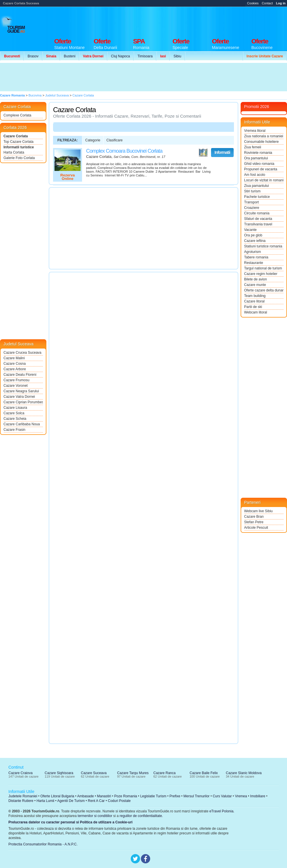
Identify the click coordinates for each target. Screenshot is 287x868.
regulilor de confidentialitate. (141, 816)
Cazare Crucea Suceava (22, 353)
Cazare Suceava (94, 773)
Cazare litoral (254, 301)
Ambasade (85, 796)
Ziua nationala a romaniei (264, 136)
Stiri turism (252, 191)
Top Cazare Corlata (18, 142)
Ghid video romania (259, 164)
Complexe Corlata (17, 115)
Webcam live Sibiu (258, 511)
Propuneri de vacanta (261, 169)
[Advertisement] (107, 77)
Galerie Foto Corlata (19, 158)
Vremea (241, 796)
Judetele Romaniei (23, 796)
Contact (267, 3)
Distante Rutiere (21, 801)
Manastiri (104, 796)
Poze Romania (126, 796)
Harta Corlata (14, 152)
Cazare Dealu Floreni (20, 375)
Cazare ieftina (255, 241)
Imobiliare (258, 796)
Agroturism (253, 252)
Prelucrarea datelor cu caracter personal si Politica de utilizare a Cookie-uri (70, 822)
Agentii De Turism (71, 801)
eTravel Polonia (221, 811)
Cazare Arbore (15, 369)
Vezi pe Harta (203, 153)
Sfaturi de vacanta (258, 219)
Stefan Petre (254, 522)
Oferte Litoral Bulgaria (57, 796)
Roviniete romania (258, 153)
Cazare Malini (14, 358)
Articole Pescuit (256, 528)
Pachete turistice (257, 197)
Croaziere (252, 208)
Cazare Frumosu (16, 380)
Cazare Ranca (165, 773)
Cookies (253, 3)
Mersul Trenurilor (197, 796)
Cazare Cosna (15, 364)
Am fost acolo (255, 175)
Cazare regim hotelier (261, 274)
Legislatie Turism (153, 796)
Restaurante (254, 263)
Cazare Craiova (20, 773)
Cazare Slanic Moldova (244, 773)
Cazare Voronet (16, 386)
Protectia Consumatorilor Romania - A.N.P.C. (43, 844)
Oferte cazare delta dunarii (264, 290)
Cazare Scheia (15, 419)
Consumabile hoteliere (261, 142)
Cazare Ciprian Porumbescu (23, 402)
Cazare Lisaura (15, 408)
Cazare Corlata (16, 136)
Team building (255, 296)
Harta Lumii (45, 801)
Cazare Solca (14, 413)
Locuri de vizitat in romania (264, 180)
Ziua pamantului (256, 186)
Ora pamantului (256, 158)
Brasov (33, 56)
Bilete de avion (256, 279)
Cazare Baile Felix (204, 773)
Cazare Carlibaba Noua (22, 424)
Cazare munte (255, 285)
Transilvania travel (258, 224)
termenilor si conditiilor (95, 816)
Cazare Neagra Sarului (21, 391)
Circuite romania (257, 213)
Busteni (70, 56)
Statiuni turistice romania (263, 246)
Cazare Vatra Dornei (19, 397)
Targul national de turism (263, 268)
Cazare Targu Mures (133, 773)
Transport (251, 202)
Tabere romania (256, 257)
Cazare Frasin (14, 430)
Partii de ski (253, 307)
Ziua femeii (253, 147)
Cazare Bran (254, 517)
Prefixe (175, 796)
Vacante (250, 230)
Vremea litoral (255, 131)
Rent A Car (96, 801)
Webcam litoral (256, 312)
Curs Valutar (222, 796)
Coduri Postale (119, 801)
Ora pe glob (253, 235)
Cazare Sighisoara (59, 773)
